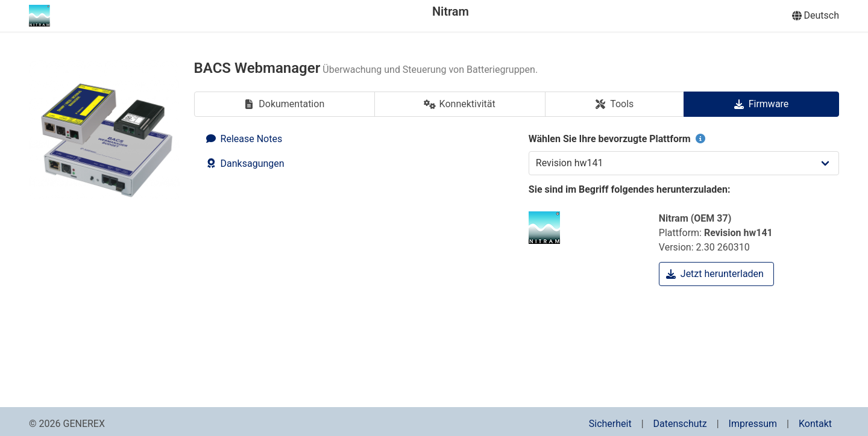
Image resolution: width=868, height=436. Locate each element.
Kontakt (815, 424)
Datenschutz (680, 424)
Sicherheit (610, 424)
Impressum (753, 424)
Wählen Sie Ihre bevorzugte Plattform (618, 139)
